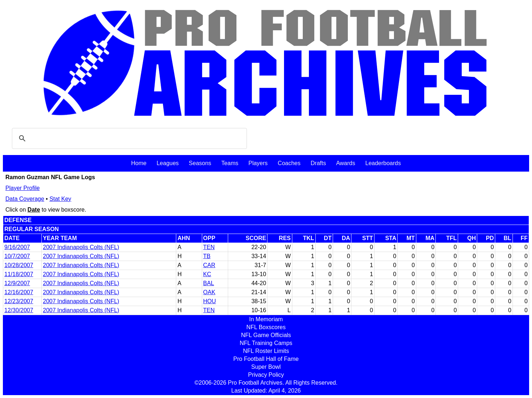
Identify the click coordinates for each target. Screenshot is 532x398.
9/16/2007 (17, 247)
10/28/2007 (19, 265)
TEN (209, 247)
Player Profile (23, 188)
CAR (209, 265)
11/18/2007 (19, 274)
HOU (210, 301)
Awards (345, 163)
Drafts (318, 163)
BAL (209, 283)
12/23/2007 (19, 301)
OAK (209, 292)
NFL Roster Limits (266, 351)
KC (207, 274)
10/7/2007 (17, 256)
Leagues (167, 163)
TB (207, 256)
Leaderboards (383, 163)
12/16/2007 (19, 292)
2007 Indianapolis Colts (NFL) (81, 247)
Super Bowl (266, 367)
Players (258, 163)
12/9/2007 (17, 283)
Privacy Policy (266, 375)
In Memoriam (266, 319)
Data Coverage (25, 199)
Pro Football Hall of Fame (266, 359)
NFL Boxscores (266, 327)
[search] (128, 138)
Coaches (289, 163)
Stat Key (60, 199)
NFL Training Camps (266, 343)
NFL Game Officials (266, 335)
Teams (230, 163)
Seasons (200, 163)
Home (139, 163)
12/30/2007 (19, 310)
